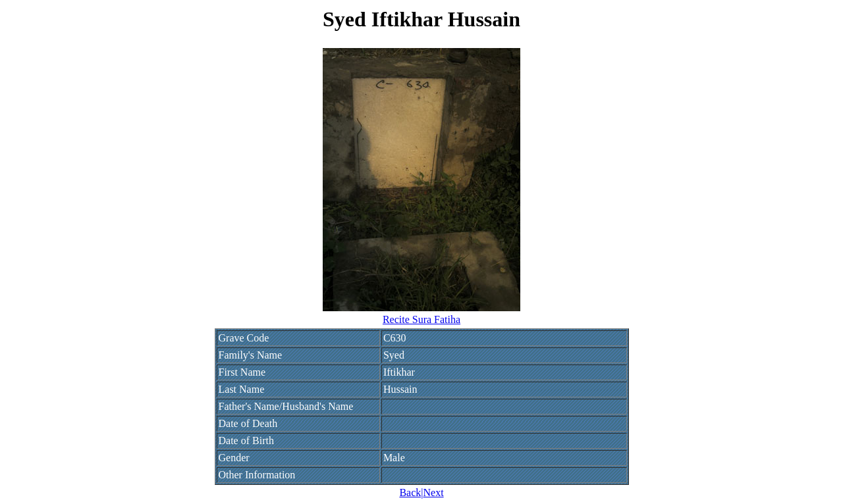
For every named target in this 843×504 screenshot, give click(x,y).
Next (433, 492)
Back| (411, 492)
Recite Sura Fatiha (421, 319)
